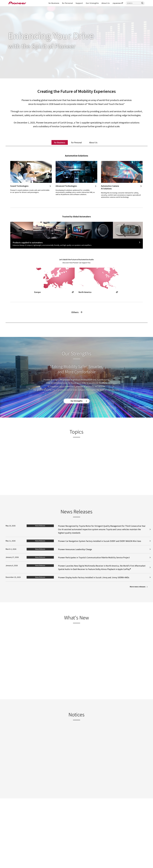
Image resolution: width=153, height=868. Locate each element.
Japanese (117, 3)
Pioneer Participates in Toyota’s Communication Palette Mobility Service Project (94, 563)
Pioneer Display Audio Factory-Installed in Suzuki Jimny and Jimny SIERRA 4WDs (94, 583)
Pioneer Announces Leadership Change (75, 555)
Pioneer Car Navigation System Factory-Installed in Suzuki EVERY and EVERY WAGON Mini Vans (100, 547)
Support (79, 3)
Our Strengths (92, 3)
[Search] (142, 3)
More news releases (138, 592)
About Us (106, 3)
